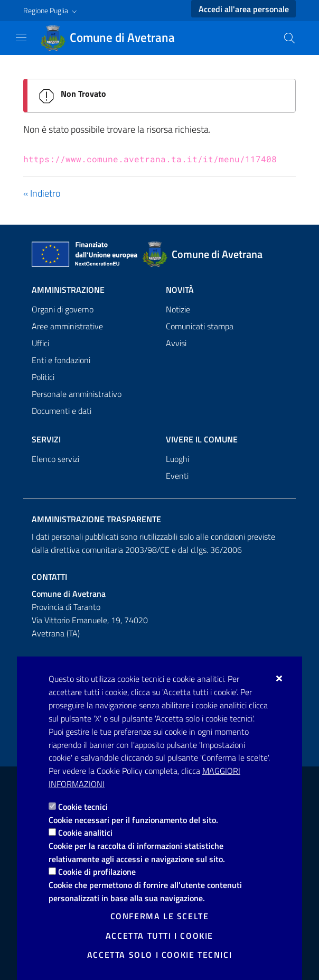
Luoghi (177, 459)
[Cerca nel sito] (289, 38)
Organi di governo (63, 309)
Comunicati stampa (200, 326)
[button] (51, 11)
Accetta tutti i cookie (159, 936)
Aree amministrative (67, 326)
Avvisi (176, 343)
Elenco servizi (55, 459)
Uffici (40, 343)
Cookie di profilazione (97, 872)
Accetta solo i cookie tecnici (159, 955)
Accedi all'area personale (244, 9)
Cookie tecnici (83, 807)
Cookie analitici (85, 833)
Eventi (177, 476)
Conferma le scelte (160, 916)
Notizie (178, 309)
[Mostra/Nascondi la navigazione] (21, 38)
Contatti (49, 577)
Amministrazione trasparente (96, 519)
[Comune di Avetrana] (114, 38)
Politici (43, 377)
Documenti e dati (62, 411)
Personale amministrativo (77, 394)
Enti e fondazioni (61, 360)
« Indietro (42, 193)
